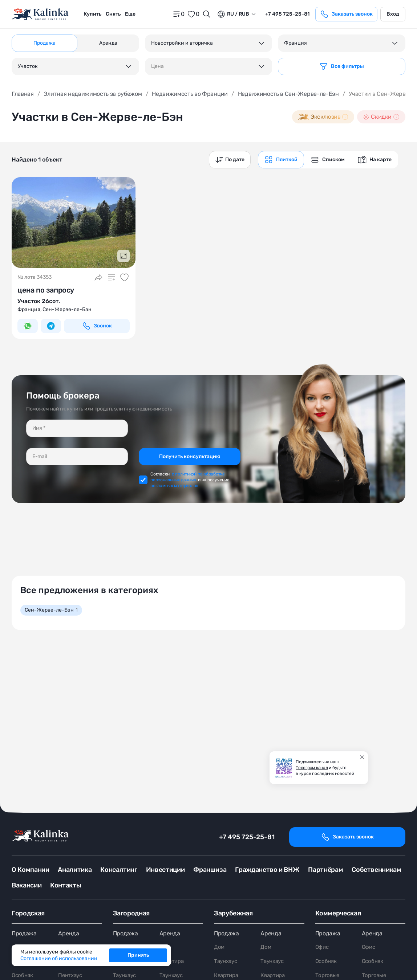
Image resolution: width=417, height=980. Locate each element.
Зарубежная (233, 914)
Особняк (327, 964)
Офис (323, 949)
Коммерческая (338, 914)
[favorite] (193, 14)
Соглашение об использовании (59, 958)
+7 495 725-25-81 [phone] (287, 14)
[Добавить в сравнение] (112, 277)
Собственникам (376, 870)
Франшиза (210, 870)
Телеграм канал (312, 768)
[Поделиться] (98, 277)
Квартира (173, 964)
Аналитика (75, 870)
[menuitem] (92, 14)
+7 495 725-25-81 (247, 837)
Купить (92, 14)
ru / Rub (233, 14)
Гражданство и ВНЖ (267, 870)
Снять (113, 14)
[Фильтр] (342, 66)
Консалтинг (119, 870)
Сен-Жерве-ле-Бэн (51, 610)
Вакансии (27, 886)
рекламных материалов (174, 486)
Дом (219, 949)
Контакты (66, 886)
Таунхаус (227, 964)
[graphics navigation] (281, 160)
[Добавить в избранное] (125, 277)
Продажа (24, 935)
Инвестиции (165, 870)
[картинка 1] (74, 222)
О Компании (30, 870)
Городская (28, 914)
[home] (41, 14)
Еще (130, 14)
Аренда (68, 935)
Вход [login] (393, 14)
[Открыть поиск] (207, 14)
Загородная (131, 914)
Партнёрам (325, 870)
